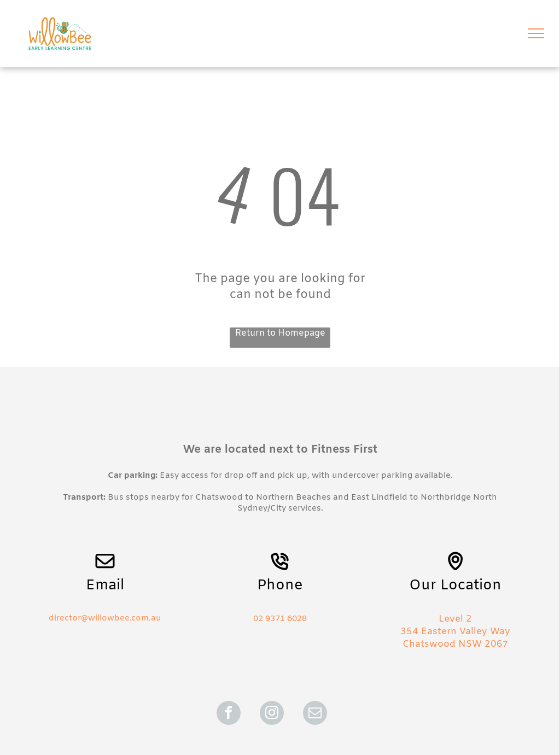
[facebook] (229, 714)
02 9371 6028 (280, 619)
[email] (315, 714)
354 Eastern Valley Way (455, 632)
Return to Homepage (280, 333)
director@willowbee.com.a (102, 618)
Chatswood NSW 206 (453, 644)
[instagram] (272, 714)
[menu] (536, 33)
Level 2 (455, 619)
